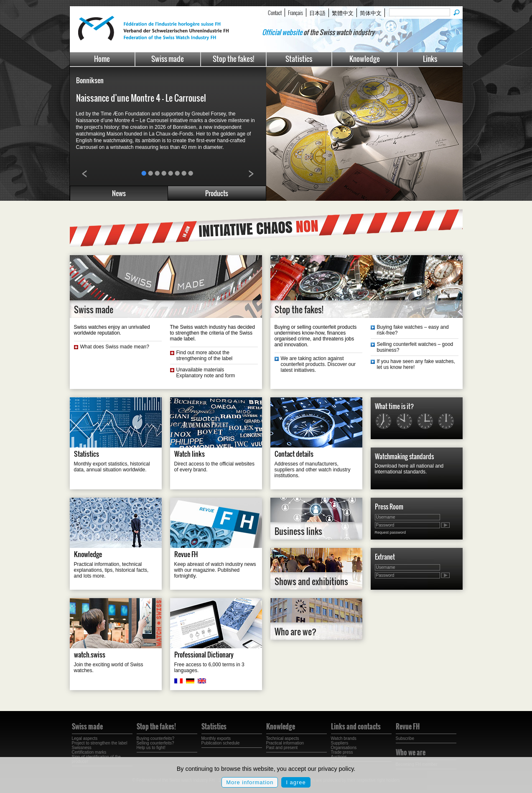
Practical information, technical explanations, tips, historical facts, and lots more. (111, 570)
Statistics (299, 59)
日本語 (317, 13)
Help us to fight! (151, 748)
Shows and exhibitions (311, 581)
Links (430, 59)
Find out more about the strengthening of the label (205, 356)
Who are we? (295, 632)
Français (295, 13)
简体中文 (371, 13)
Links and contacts (356, 726)
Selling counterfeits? (155, 743)
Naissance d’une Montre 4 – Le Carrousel (141, 98)
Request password (391, 532)
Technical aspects (283, 738)
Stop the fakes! (233, 59)
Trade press (342, 752)
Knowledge (365, 59)
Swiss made (168, 59)
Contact (275, 13)
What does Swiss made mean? (115, 347)
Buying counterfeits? (156, 738)
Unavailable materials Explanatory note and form (206, 373)
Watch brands (344, 738)
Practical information (285, 743)
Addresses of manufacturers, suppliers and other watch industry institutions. (313, 470)
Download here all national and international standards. (409, 469)
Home (102, 59)
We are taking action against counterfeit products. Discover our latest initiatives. (318, 364)
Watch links (190, 454)
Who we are (411, 752)
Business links (298, 531)
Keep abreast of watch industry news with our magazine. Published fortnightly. (215, 570)
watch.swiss (90, 655)
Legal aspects (85, 738)
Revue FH (186, 554)
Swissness (82, 748)
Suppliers (340, 743)
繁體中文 (343, 13)
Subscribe (405, 738)
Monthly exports (216, 738)
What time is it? (394, 406)
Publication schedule (221, 743)
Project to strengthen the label (100, 743)
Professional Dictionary (204, 655)
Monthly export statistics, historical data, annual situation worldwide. (112, 467)
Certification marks (89, 752)
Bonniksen (90, 80)
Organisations (344, 748)
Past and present (282, 748)
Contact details (294, 454)
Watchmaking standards (404, 456)
